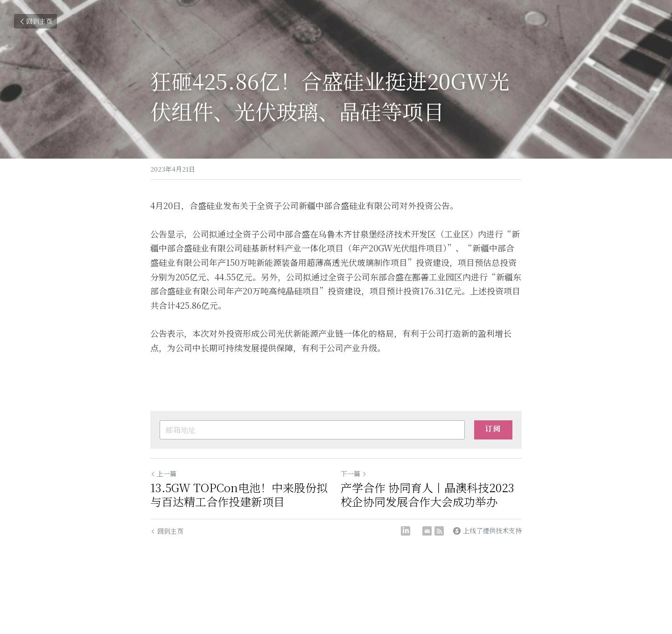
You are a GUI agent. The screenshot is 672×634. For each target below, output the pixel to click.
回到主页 (35, 21)
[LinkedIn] (406, 531)
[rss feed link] (439, 531)
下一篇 (354, 474)
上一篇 (163, 474)
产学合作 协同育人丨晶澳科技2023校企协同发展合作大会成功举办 (427, 495)
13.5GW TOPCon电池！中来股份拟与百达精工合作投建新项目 (239, 495)
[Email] (427, 531)
